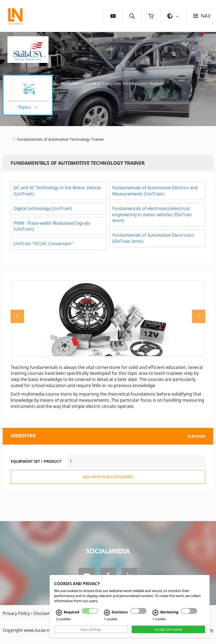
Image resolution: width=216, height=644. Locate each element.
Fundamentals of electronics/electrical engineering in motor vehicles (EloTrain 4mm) (152, 215)
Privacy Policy (16, 613)
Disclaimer (44, 613)
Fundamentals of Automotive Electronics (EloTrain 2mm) (153, 238)
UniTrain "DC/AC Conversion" (43, 244)
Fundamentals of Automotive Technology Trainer (113, 84)
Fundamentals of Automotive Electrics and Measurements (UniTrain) (155, 191)
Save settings (91, 629)
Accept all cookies (169, 629)
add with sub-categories (108, 477)
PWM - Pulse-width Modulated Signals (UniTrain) (52, 226)
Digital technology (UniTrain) (43, 208)
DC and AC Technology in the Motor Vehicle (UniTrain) (57, 191)
